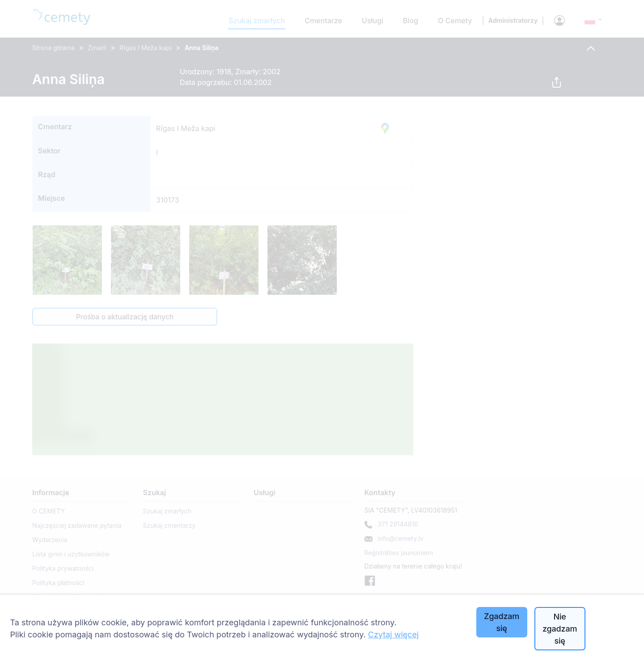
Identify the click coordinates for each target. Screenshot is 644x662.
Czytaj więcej (394, 634)
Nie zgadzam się (560, 629)
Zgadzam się (502, 622)
